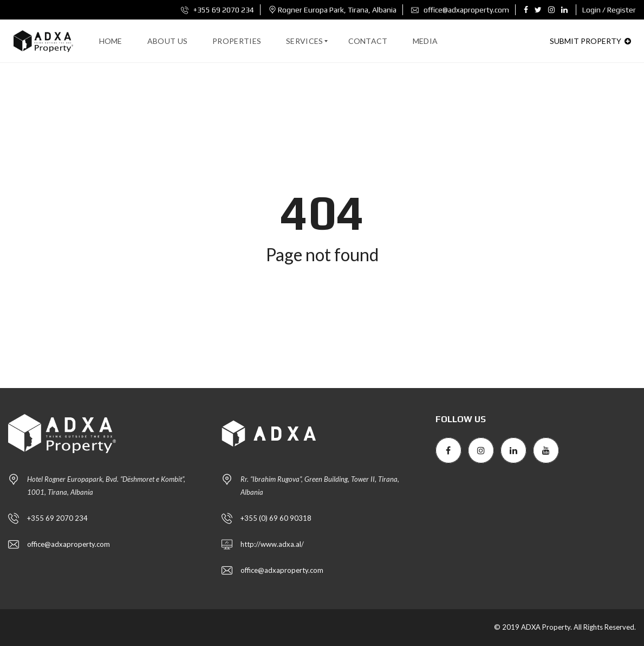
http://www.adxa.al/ (272, 544)
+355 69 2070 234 (217, 10)
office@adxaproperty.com (460, 10)
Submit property (590, 41)
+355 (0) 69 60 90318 (276, 518)
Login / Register (609, 10)
